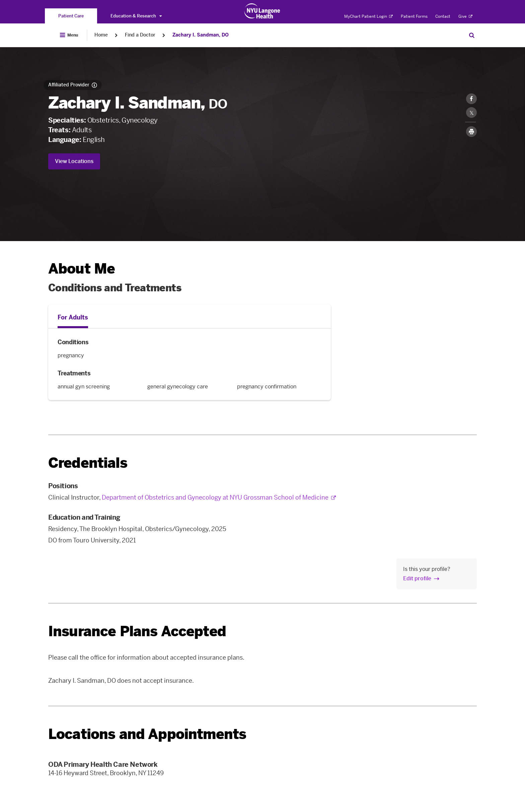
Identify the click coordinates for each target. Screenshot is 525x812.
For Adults (73, 317)
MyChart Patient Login (368, 16)
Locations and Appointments (147, 734)
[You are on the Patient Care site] (71, 16)
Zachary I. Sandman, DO (201, 35)
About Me (82, 269)
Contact (443, 16)
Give (465, 16)
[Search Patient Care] (472, 35)
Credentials (88, 463)
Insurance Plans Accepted (137, 631)
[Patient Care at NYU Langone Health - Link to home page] (262, 11)
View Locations (74, 161)
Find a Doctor (140, 35)
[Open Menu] (69, 35)
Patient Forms (414, 16)
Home (101, 35)
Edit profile (417, 578)
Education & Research (136, 16)
